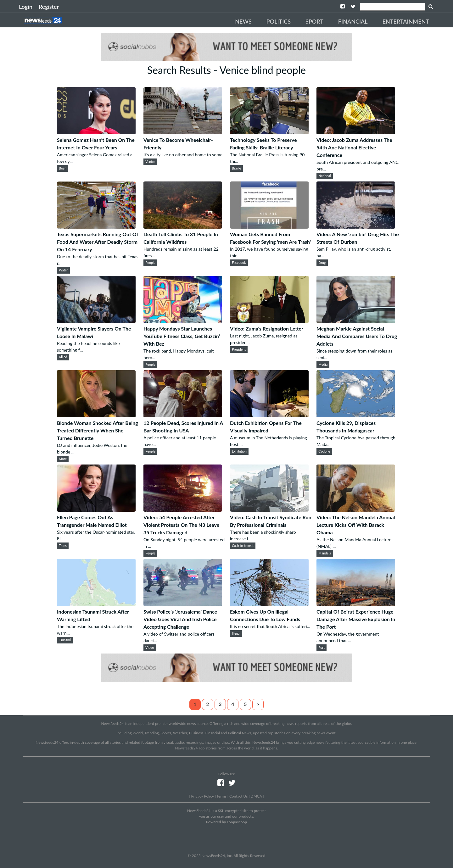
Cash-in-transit (243, 546)
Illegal (236, 633)
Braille (236, 168)
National (324, 176)
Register (49, 7)
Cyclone (324, 451)
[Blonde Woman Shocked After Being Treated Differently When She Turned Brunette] (96, 415)
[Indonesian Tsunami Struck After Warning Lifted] (96, 604)
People (150, 263)
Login (26, 7)
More (63, 459)
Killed (63, 357)
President (239, 349)
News (243, 21)
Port (322, 648)
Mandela (325, 553)
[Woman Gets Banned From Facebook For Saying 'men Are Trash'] (269, 227)
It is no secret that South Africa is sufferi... (270, 626)
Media (323, 364)
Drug (322, 263)
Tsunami (65, 640)
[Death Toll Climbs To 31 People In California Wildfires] (183, 227)
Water (63, 270)
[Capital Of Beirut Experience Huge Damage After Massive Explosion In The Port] (356, 604)
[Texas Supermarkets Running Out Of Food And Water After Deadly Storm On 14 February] (96, 227)
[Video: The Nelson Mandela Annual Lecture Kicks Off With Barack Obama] (356, 510)
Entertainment (406, 21)
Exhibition (239, 451)
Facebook (239, 263)
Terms (221, 796)
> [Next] (258, 704)
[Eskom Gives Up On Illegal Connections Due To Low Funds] (269, 604)
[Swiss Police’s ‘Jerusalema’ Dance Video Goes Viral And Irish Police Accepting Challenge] (183, 604)
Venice (150, 162)
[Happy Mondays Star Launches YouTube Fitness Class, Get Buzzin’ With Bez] (183, 321)
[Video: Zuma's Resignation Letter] (269, 321)
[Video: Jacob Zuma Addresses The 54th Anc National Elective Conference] (356, 132)
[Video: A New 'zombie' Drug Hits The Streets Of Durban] (356, 227)
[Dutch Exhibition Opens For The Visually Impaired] (269, 415)
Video (150, 648)
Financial (353, 21)
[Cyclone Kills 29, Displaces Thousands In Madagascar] (356, 415)
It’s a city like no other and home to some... (185, 155)
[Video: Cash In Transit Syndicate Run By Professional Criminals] (269, 510)
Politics (279, 21)
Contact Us (238, 796)
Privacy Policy (202, 796)
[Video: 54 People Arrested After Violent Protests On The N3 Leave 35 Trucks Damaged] (183, 510)
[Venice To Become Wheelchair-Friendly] (183, 132)
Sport (314, 21)
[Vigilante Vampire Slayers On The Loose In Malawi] (96, 321)
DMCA (256, 796)
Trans (63, 546)
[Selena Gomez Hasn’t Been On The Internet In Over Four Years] (96, 132)
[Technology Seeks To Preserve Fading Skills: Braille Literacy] (269, 132)
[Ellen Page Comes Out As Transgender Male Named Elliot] (96, 510)
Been (63, 168)
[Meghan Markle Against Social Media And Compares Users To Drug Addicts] (356, 321)
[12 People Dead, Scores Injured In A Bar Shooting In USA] (183, 415)
